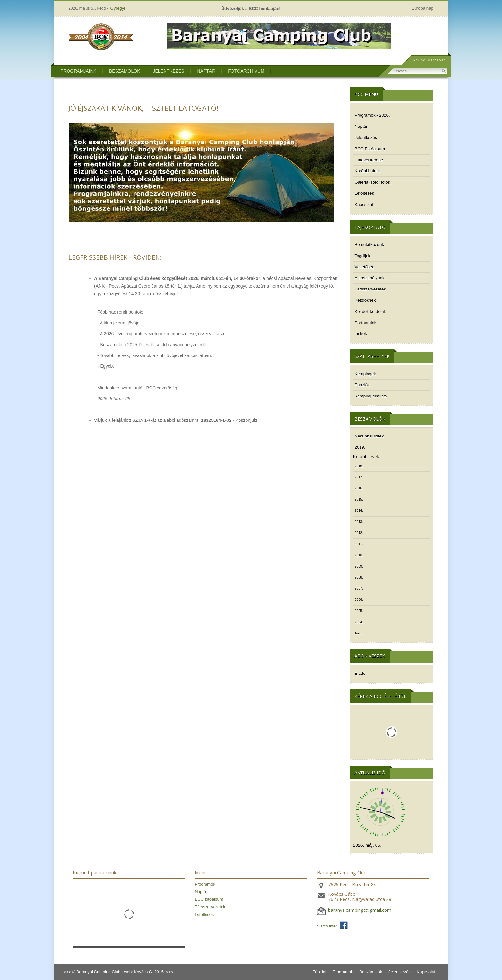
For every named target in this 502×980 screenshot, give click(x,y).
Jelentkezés (168, 71)
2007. (359, 588)
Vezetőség (365, 267)
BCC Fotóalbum (370, 149)
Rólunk (419, 60)
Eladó (360, 673)
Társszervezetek (370, 289)
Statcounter (327, 926)
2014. (359, 510)
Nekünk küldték (369, 436)
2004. (359, 622)
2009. (359, 566)
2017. (359, 477)
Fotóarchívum (246, 71)
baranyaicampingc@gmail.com (360, 910)
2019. (360, 447)
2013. (359, 522)
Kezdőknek (365, 300)
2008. (359, 577)
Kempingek (365, 374)
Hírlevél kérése (369, 160)
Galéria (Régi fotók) (373, 182)
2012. (359, 533)
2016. (359, 488)
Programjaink (78, 71)
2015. (359, 499)
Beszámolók (125, 71)
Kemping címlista (371, 396)
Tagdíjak (363, 256)
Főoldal (319, 972)
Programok (205, 884)
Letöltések (364, 193)
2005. (359, 611)
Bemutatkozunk (369, 245)
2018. (359, 466)
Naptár (206, 71)
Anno (359, 633)
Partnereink (366, 323)
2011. (359, 544)
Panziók (362, 385)
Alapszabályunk (370, 278)
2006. (359, 600)
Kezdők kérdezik (370, 311)
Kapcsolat (436, 60)
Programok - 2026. (372, 115)
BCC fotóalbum (209, 899)
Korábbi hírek (367, 171)
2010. (359, 555)
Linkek (361, 334)
